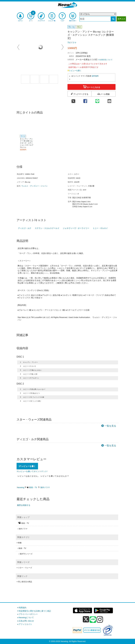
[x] (86, 619)
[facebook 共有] (85, 100)
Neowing (21, 487)
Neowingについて (26, 618)
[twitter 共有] (73, 100)
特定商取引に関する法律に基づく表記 (35, 611)
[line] (93, 620)
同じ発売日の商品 (25, 582)
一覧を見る (110, 426)
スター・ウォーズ (25, 568)
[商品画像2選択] (35, 79)
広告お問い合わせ (26, 621)
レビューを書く (74, 71)
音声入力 (121, 19)
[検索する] (113, 19)
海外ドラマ (45, 487)
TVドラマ (72, 43)
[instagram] (100, 619)
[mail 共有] (109, 100)
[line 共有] (97, 100)
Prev (19, 47)
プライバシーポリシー (28, 614)
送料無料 (95, 76)
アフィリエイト (25, 624)
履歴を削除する (24, 505)
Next (63, 47)
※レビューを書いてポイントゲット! (32, 471)
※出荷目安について (105, 60)
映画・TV (33, 487)
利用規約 (23, 608)
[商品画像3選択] (44, 79)
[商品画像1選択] (25, 79)
